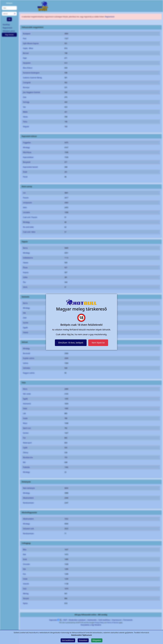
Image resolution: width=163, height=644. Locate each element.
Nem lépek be (98, 343)
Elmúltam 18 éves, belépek (71, 343)
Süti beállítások (68, 640)
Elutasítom (83, 640)
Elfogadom (97, 640)
